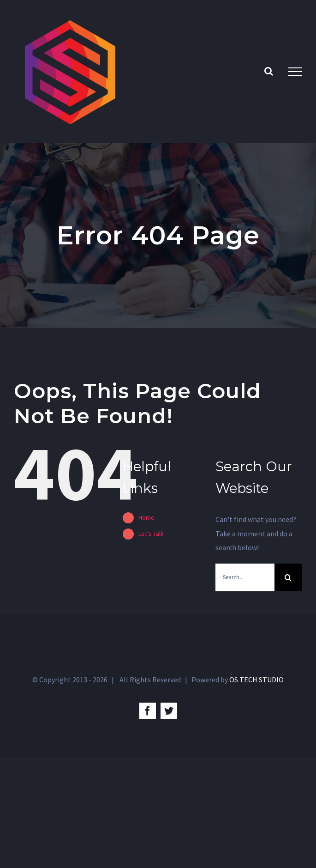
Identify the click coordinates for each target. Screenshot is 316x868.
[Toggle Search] (269, 71)
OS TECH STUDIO (256, 680)
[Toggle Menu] (295, 72)
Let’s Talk (151, 534)
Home (146, 517)
